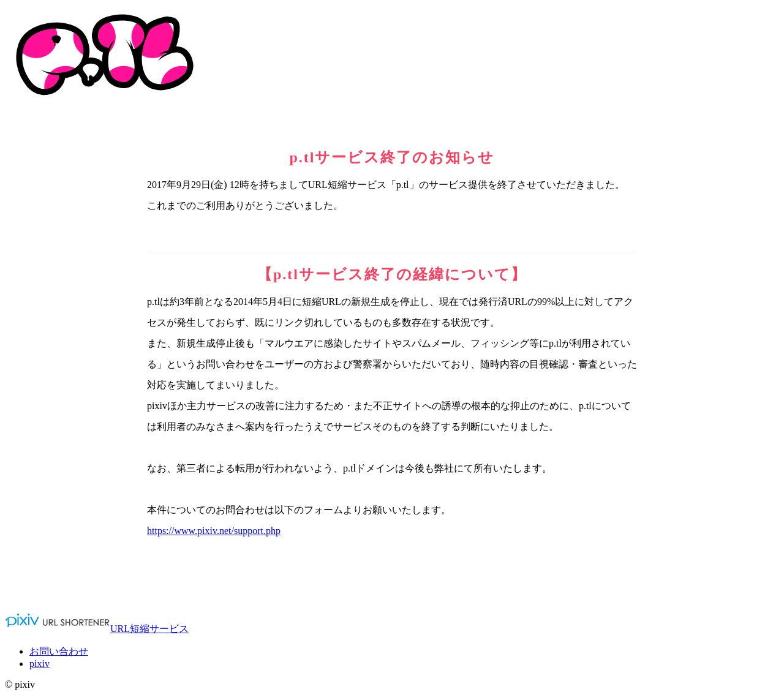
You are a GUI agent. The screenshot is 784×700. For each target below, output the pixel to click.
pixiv (40, 664)
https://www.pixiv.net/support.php (214, 531)
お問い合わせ (59, 651)
